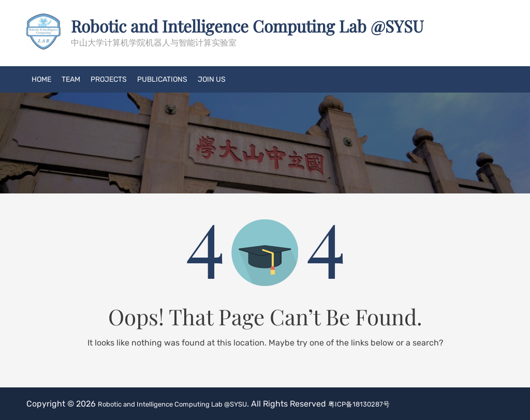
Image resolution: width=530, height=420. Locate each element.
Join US (212, 79)
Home (41, 79)
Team (71, 79)
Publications (162, 79)
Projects (109, 79)
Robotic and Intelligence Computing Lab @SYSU (272, 25)
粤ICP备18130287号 (403, 403)
